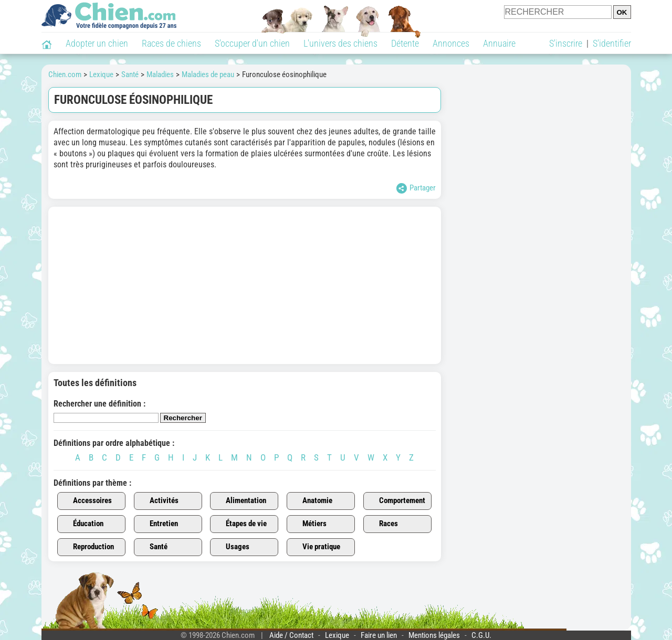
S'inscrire (566, 43)
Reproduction (87, 547)
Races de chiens (171, 43)
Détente (405, 43)
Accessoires (86, 501)
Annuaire (499, 43)
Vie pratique (315, 547)
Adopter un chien (97, 43)
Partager (416, 188)
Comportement (396, 501)
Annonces (451, 43)
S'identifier (612, 43)
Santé (153, 547)
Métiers (308, 524)
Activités (158, 501)
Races (382, 524)
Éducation (82, 524)
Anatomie (311, 501)
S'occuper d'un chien (252, 43)
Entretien (158, 524)
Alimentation (240, 501)
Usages (232, 547)
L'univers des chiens (340, 43)
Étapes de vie (240, 524)
